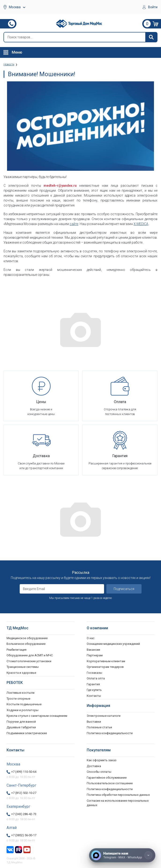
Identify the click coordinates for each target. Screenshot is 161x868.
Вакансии (93, 650)
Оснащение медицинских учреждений (113, 644)
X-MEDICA (141, 224)
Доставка (94, 766)
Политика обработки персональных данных (118, 795)
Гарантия (93, 684)
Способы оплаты (99, 772)
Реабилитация (17, 650)
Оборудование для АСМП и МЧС (30, 655)
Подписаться (124, 589)
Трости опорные (18, 699)
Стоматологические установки (29, 661)
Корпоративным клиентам (106, 661)
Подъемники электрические (27, 733)
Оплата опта (96, 678)
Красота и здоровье (21, 673)
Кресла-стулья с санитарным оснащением (37, 716)
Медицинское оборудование (27, 638)
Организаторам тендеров (105, 667)
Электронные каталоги (104, 716)
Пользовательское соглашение (110, 783)
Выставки (94, 722)
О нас (91, 638)
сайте (74, 224)
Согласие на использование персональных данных (118, 803)
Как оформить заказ (102, 760)
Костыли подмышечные (24, 704)
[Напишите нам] (122, 855)
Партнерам (95, 655)
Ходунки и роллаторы (22, 710)
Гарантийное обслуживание (107, 778)
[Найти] (151, 37)
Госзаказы (94, 673)
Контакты (94, 696)
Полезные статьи (99, 727)
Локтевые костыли (21, 693)
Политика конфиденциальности (110, 789)
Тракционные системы (23, 667)
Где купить (94, 690)
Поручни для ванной (21, 722)
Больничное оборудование (26, 644)
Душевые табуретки (21, 727)
